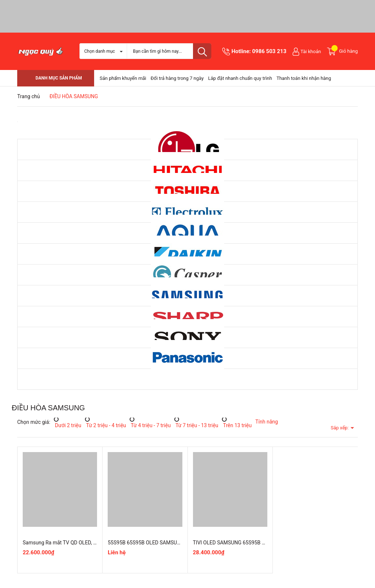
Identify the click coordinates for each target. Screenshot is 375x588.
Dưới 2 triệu (68, 425)
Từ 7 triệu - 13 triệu (196, 425)
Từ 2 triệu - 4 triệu (105, 425)
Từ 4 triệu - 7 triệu (150, 425)
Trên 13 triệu (237, 425)
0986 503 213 (269, 51)
